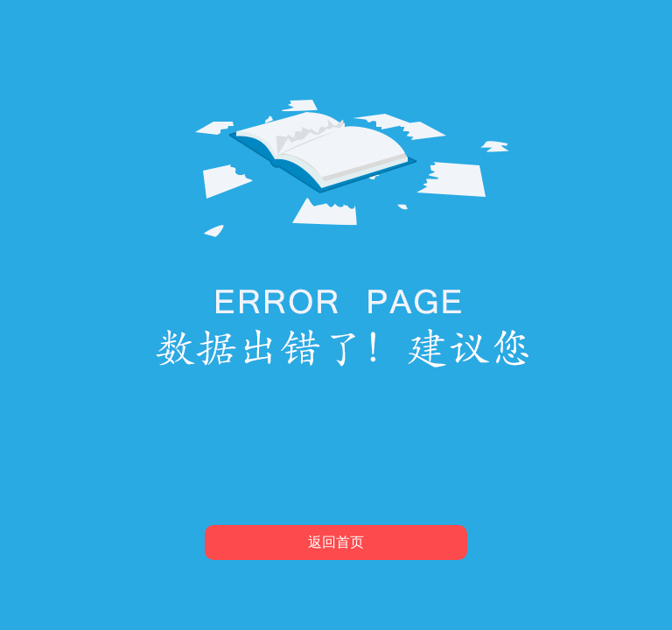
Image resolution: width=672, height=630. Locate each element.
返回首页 (336, 542)
